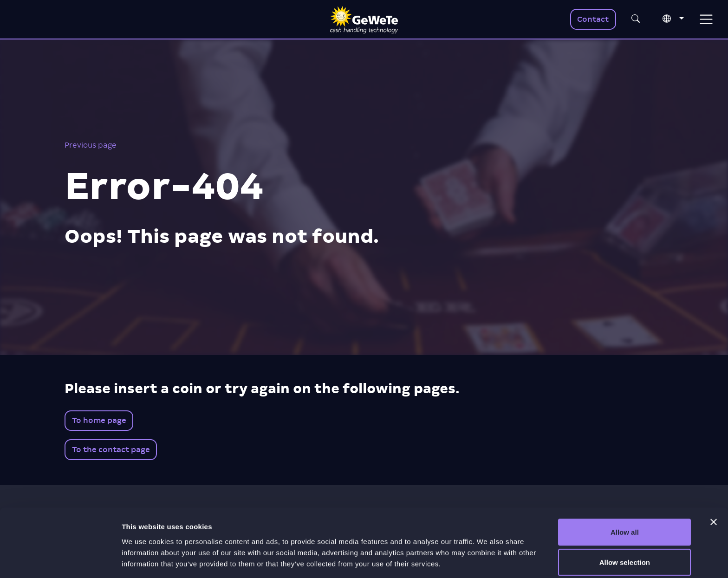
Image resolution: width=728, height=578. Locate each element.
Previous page (91, 145)
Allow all (625, 492)
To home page (99, 420)
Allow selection (625, 523)
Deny (625, 553)
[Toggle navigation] (706, 19)
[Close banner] (714, 482)
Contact (593, 19)
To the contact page (111, 450)
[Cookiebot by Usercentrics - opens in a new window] (60, 560)
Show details (487, 554)
